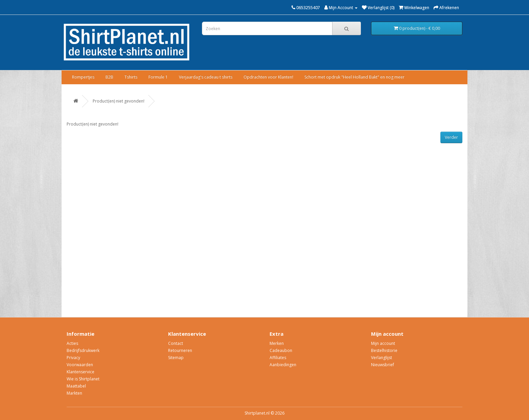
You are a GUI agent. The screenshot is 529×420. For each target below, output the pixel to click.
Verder (451, 137)
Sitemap (176, 358)
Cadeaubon (281, 350)
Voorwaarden (80, 365)
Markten (74, 393)
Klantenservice (80, 372)
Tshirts (131, 77)
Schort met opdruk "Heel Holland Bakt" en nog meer (354, 77)
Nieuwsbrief (383, 365)
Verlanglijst (382, 358)
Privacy (73, 358)
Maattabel (76, 386)
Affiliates (278, 358)
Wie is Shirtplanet (83, 379)
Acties (72, 343)
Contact (176, 343)
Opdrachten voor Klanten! (268, 77)
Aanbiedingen (283, 365)
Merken (277, 343)
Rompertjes (83, 77)
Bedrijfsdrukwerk (83, 350)
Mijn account (383, 343)
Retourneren (180, 350)
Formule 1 (158, 77)
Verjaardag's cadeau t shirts (206, 77)
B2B (109, 77)
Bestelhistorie (384, 350)
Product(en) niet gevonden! (119, 101)
